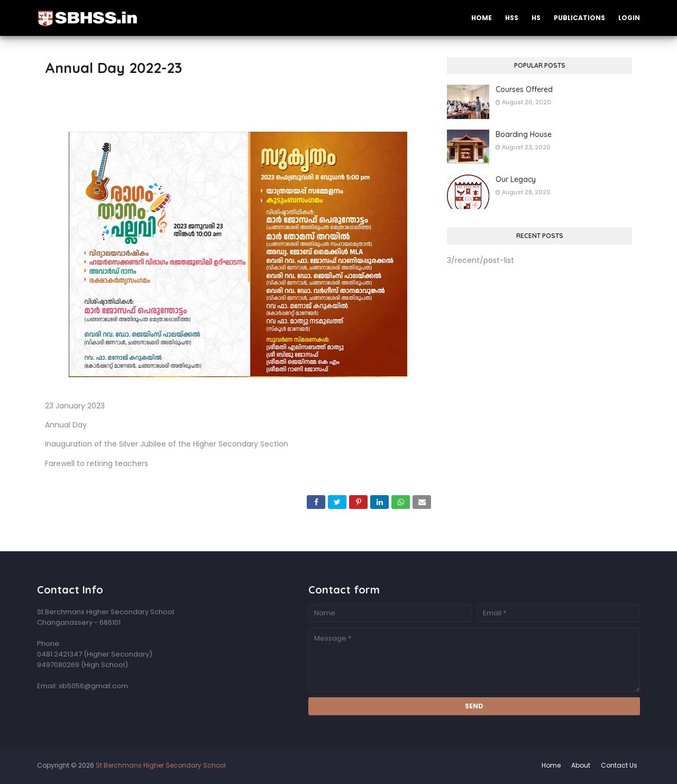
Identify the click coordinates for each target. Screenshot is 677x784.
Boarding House (524, 134)
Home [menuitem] (482, 18)
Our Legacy (516, 179)
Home (551, 765)
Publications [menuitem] (579, 18)
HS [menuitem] (536, 18)
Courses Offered (524, 89)
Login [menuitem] (629, 18)
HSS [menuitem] (512, 18)
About (581, 765)
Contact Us (619, 765)
